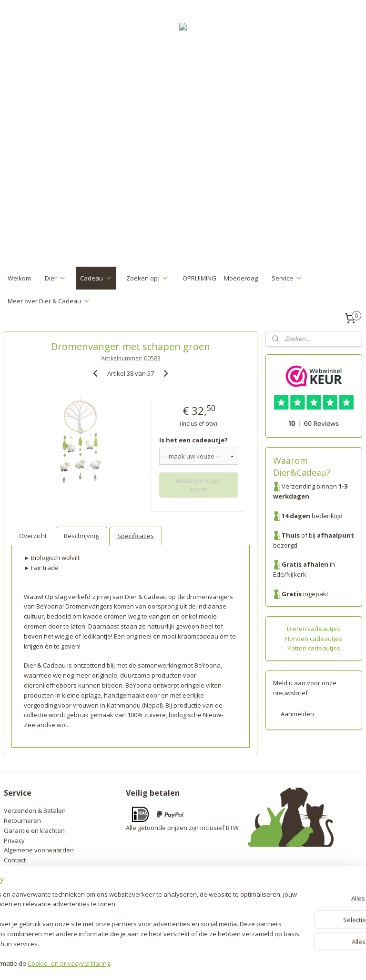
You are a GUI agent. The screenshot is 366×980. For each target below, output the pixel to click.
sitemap (148, 963)
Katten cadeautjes (314, 648)
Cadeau (96, 278)
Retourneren (22, 820)
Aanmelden (297, 714)
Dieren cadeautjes (314, 629)
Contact (15, 860)
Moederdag (241, 278)
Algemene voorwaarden (39, 850)
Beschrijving (81, 536)
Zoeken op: (147, 278)
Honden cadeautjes (314, 639)
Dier (56, 278)
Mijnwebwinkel (288, 963)
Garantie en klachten (34, 830)
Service (287, 278)
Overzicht (33, 536)
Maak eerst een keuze (199, 485)
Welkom (19, 278)
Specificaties (136, 536)
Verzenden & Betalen (35, 810)
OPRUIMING (199, 278)
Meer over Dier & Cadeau (49, 301)
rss (168, 963)
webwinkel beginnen (204, 963)
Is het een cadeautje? (193, 440)
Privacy (14, 840)
